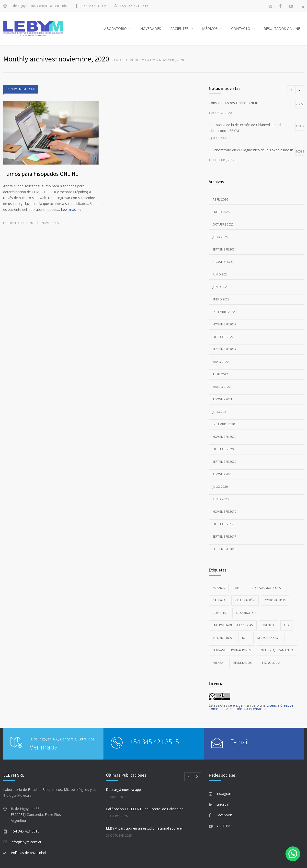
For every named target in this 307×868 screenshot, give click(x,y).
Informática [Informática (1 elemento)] (222, 638)
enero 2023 (221, 299)
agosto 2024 (222, 262)
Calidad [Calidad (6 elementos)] (219, 600)
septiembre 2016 (224, 549)
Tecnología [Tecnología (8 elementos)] (271, 663)
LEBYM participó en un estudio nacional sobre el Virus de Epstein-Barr (147, 828)
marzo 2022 (222, 387)
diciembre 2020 (224, 424)
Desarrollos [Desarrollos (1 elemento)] (246, 613)
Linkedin (223, 804)
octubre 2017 (223, 524)
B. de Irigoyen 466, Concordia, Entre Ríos (39, 6)
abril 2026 (220, 199)
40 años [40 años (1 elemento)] (219, 588)
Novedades (50, 223)
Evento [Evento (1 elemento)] (268, 625)
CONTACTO (241, 29)
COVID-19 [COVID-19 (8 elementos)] (219, 613)
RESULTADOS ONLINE (282, 29)
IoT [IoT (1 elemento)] (245, 638)
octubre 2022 (223, 337)
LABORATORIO (114, 29)
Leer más (68, 209)
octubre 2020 (223, 449)
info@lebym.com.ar (26, 842)
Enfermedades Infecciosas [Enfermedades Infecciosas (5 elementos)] (233, 625)
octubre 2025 (223, 224)
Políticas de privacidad (28, 853)
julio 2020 (220, 487)
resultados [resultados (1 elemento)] (242, 663)
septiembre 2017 (224, 537)
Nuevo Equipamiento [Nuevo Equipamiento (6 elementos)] (277, 650)
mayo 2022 (221, 362)
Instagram (224, 793)
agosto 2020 (222, 474)
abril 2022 (220, 374)
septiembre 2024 (224, 249)
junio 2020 (221, 499)
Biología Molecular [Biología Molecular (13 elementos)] (267, 588)
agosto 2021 (222, 399)
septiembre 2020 (224, 462)
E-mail (239, 742)
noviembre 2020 (224, 437)
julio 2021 (220, 412)
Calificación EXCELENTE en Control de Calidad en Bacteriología (147, 809)
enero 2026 (221, 212)
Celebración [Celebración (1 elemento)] (245, 600)
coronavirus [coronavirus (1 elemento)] (275, 600)
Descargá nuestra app (123, 790)
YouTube (224, 826)
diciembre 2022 (224, 312)
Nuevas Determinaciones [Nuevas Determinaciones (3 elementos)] (232, 650)
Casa (118, 60)
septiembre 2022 (224, 349)
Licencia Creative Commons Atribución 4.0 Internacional (251, 707)
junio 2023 (221, 287)
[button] (295, 859)
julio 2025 (220, 237)
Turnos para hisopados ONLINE (41, 174)
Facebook (224, 815)
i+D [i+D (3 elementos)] (287, 625)
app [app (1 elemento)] (238, 588)
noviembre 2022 (224, 324)
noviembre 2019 (224, 512)
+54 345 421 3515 (94, 6)
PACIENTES (179, 29)
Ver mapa (44, 747)
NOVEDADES (151, 29)
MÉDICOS (210, 29)
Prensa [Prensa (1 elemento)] (218, 663)
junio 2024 (221, 274)
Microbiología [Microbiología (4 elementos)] (269, 638)
